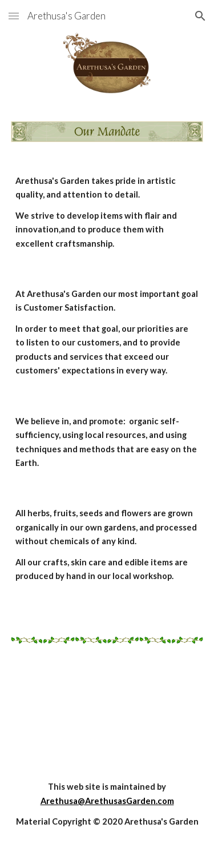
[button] (14, 16)
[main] (107, 212)
